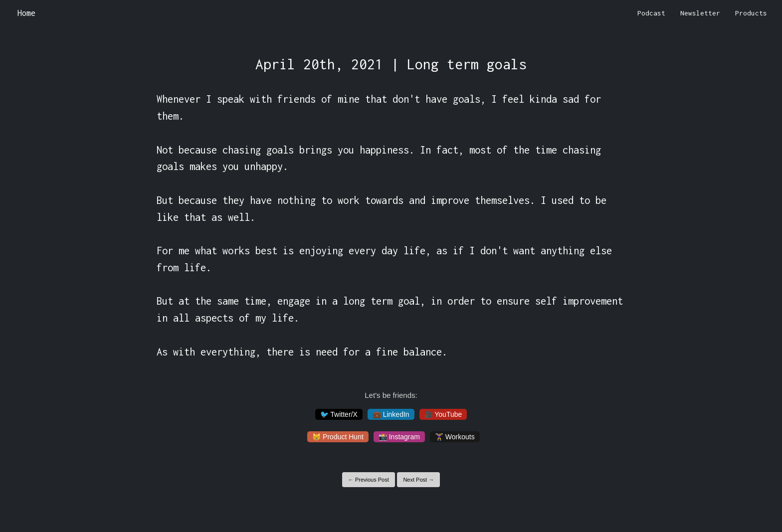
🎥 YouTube (443, 414)
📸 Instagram (399, 437)
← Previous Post (369, 480)
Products (751, 13)
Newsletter (700, 13)
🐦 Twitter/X (339, 414)
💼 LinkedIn (391, 414)
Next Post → (418, 480)
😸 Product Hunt (338, 437)
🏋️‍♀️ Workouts (455, 437)
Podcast (651, 13)
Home (26, 13)
